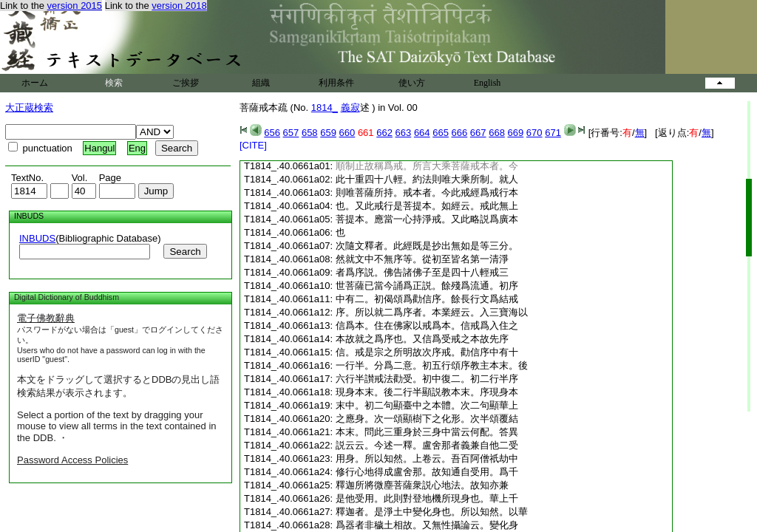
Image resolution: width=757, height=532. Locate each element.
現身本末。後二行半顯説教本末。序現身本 (427, 392)
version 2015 (75, 6)
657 (291, 133)
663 (404, 133)
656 (272, 133)
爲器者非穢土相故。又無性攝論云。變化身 (427, 525)
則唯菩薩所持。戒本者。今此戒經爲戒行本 (427, 192)
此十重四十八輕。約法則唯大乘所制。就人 (427, 179)
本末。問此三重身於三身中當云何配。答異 (427, 432)
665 (441, 133)
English (488, 83)
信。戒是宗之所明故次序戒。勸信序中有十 (427, 352)
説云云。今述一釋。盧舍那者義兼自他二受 (427, 445)
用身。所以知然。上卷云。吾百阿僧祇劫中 (427, 458)
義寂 (350, 108)
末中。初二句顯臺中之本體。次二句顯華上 (427, 405)
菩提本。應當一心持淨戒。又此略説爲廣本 (427, 219)
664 (422, 133)
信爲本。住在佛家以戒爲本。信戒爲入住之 (427, 325)
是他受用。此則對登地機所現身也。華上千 (427, 498)
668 (497, 133)
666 (460, 133)
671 (553, 133)
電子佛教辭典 (46, 318)
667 (478, 133)
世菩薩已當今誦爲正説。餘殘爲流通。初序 (427, 286)
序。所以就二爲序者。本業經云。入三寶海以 (432, 312)
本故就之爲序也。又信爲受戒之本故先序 (422, 339)
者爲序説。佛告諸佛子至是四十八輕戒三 (422, 272)
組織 (261, 83)
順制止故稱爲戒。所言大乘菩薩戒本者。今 (427, 166)
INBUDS (37, 238)
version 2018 (179, 6)
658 (310, 133)
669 (516, 133)
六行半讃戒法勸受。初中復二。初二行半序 (427, 379)
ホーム (35, 83)
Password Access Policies (72, 460)
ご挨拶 (186, 83)
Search (185, 252)
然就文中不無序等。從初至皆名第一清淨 (422, 259)
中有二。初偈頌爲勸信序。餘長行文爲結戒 (427, 299)
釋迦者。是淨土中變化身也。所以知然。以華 (432, 512)
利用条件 (336, 83)
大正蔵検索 (29, 108)
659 (328, 133)
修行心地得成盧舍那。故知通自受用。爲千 (427, 472)
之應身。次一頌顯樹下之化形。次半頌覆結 (427, 419)
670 (534, 133)
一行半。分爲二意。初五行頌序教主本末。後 (432, 365)
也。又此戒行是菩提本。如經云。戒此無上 (427, 206)
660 (347, 133)
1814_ (325, 108)
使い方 (412, 83)
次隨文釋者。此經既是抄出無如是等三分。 (427, 246)
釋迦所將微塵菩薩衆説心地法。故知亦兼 (422, 485)
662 (384, 133)
